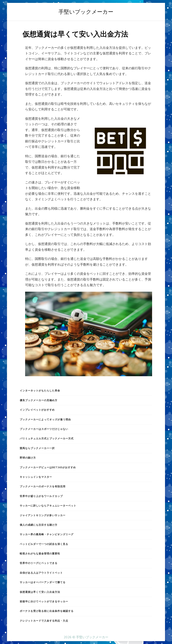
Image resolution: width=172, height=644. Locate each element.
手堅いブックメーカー (86, 12)
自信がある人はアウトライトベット (41, 573)
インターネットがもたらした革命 (40, 391)
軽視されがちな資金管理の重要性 (40, 554)
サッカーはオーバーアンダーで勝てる (43, 582)
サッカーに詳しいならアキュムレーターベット (48, 506)
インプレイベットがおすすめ (37, 410)
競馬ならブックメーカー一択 (37, 448)
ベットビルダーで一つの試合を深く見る (44, 544)
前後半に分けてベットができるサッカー (44, 602)
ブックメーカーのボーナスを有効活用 (43, 486)
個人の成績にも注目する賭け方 (39, 525)
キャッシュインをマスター (36, 477)
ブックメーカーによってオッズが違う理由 (45, 420)
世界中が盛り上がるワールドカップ (41, 496)
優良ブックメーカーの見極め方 (39, 400)
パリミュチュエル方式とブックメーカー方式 (47, 439)
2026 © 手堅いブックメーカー (86, 637)
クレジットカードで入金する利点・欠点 (44, 621)
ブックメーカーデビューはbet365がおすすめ (48, 467)
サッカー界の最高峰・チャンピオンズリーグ (47, 534)
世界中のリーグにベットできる (39, 563)
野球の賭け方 (28, 458)
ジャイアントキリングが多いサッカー (43, 515)
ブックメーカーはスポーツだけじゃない (44, 429)
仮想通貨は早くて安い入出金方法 (40, 592)
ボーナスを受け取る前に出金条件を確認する (47, 611)
